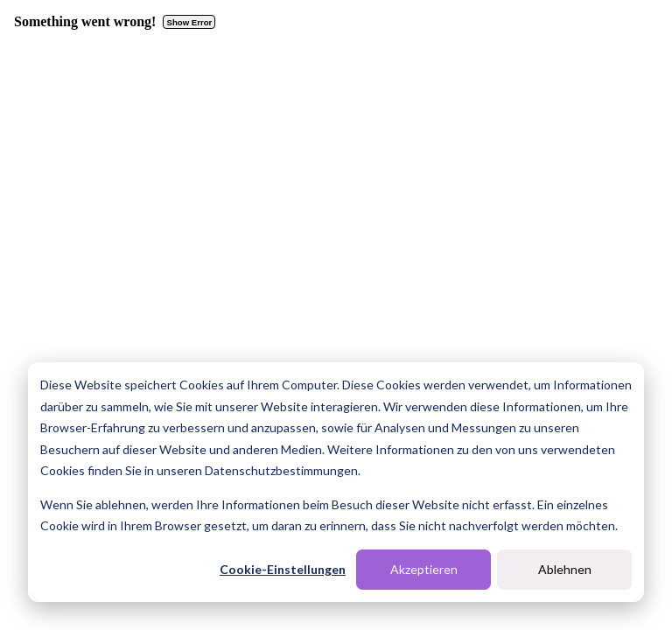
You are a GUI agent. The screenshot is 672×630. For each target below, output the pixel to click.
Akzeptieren (424, 569)
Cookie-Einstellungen (283, 569)
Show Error (190, 22)
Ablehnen (565, 569)
